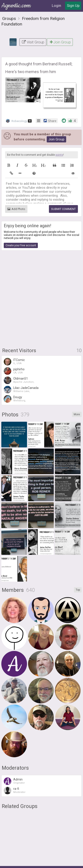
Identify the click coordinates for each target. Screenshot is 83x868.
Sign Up (73, 6)
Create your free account (21, 245)
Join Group (60, 42)
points (59, 155)
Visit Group (33, 42)
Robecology (19, 121)
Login (56, 6)
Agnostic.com (17, 6)
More (77, 414)
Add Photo (16, 209)
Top (78, 590)
